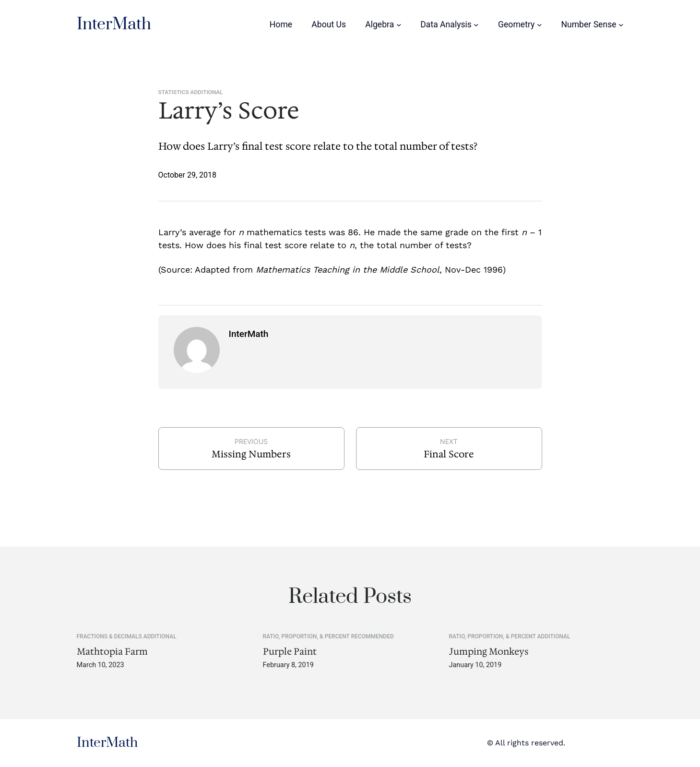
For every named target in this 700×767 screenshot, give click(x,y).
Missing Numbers (251, 454)
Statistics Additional (191, 92)
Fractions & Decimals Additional (127, 636)
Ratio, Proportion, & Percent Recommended (328, 636)
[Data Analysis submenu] (476, 25)
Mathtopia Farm (112, 652)
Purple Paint (290, 652)
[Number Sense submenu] (621, 25)
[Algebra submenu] (399, 25)
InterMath (114, 24)
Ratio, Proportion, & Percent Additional (510, 636)
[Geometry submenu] (540, 25)
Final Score (449, 454)
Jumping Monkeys (489, 652)
